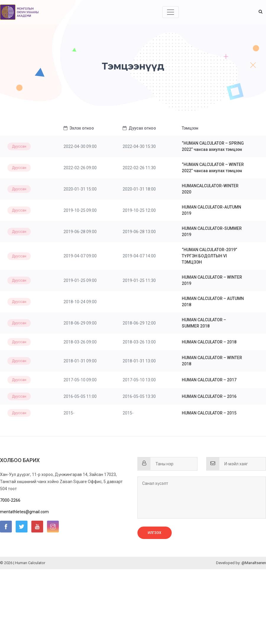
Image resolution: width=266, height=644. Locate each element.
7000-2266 (10, 500)
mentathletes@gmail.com (24, 512)
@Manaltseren (254, 563)
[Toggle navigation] (171, 12)
